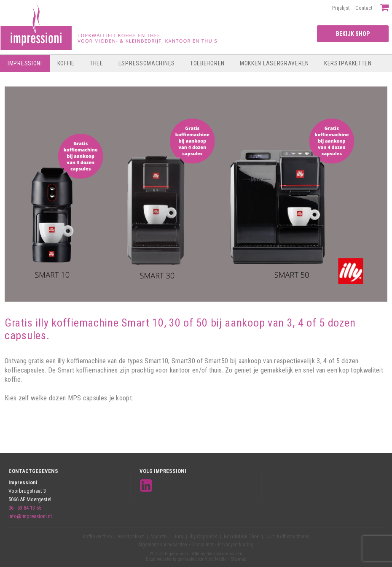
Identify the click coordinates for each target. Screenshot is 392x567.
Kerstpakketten (348, 63)
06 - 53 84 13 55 (25, 508)
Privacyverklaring (236, 545)
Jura (178, 536)
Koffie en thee (97, 536)
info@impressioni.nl (30, 516)
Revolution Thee (242, 536)
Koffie (66, 63)
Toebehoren (207, 63)
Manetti (159, 536)
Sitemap (239, 559)
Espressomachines (147, 63)
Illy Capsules (204, 536)
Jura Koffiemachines (287, 536)
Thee (97, 63)
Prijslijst (341, 8)
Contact (364, 8)
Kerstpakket (131, 536)
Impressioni (25, 63)
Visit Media (216, 559)
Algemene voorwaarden (163, 545)
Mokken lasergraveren (274, 63)
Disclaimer (203, 545)
